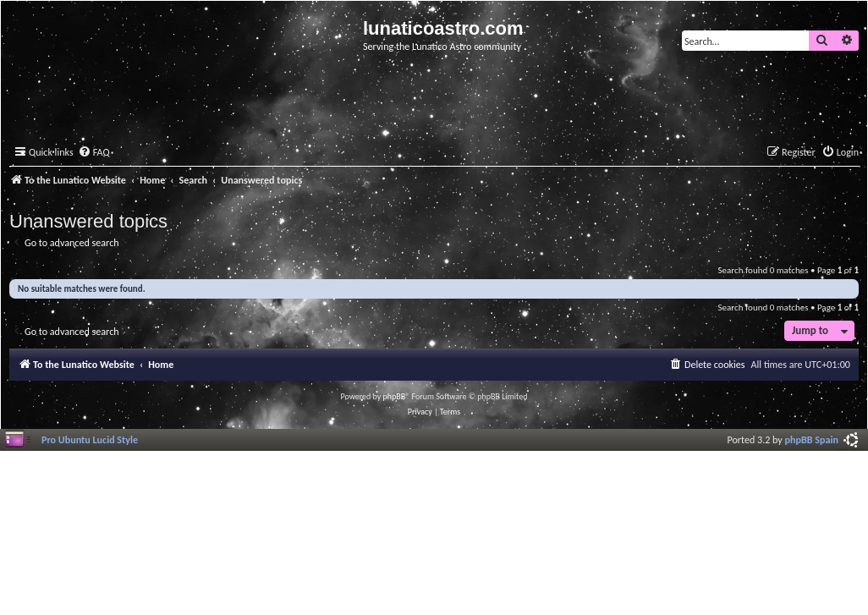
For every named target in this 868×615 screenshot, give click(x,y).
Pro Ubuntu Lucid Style (90, 439)
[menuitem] (94, 153)
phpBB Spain (812, 439)
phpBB (395, 396)
